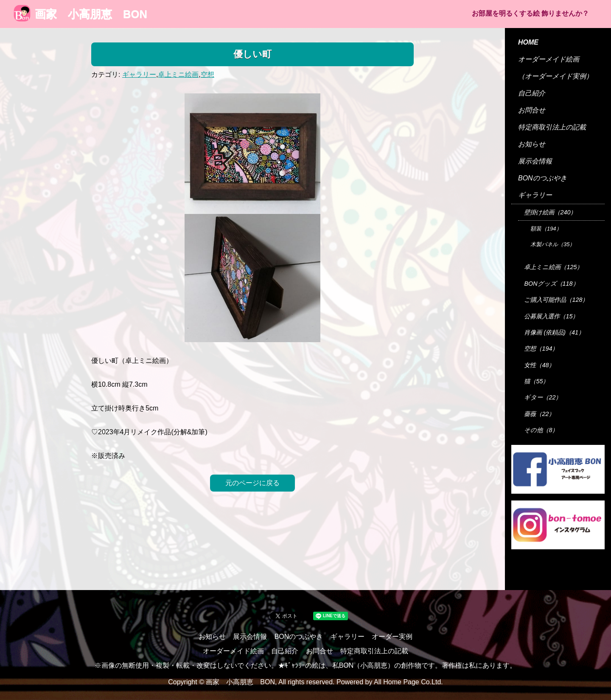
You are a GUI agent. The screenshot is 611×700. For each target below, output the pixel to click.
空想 (207, 74)
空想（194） (541, 349)
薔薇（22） (539, 414)
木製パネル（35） (553, 244)
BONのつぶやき (542, 178)
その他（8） (541, 430)
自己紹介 (532, 93)
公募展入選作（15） (551, 316)
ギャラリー (139, 74)
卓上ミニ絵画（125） (553, 267)
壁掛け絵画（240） (550, 212)
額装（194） (546, 229)
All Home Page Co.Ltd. (408, 682)
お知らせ (532, 144)
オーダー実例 (392, 637)
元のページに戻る (252, 483)
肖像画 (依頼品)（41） (554, 332)
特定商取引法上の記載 (552, 127)
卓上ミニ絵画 (178, 74)
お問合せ (532, 110)
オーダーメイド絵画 (549, 59)
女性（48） (539, 365)
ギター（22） (543, 397)
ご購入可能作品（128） (556, 300)
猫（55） (536, 381)
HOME (528, 42)
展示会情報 (535, 161)
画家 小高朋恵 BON (80, 14)
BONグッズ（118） (551, 284)
